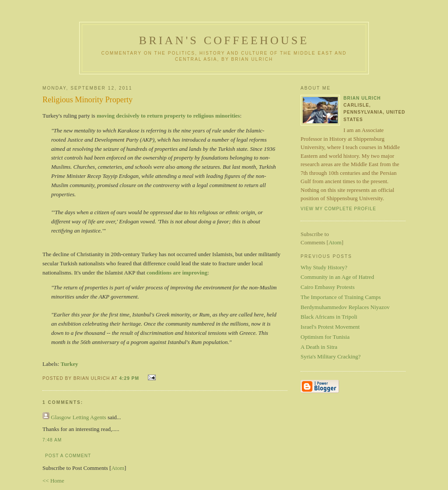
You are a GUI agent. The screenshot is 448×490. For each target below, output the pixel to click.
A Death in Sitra (319, 347)
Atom (118, 468)
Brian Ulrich (362, 98)
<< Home (53, 481)
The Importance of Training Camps (341, 297)
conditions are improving (177, 273)
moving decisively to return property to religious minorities (168, 116)
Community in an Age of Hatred (337, 277)
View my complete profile (338, 209)
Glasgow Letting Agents (78, 417)
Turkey (70, 364)
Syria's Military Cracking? (331, 356)
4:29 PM (130, 378)
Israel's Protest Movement (330, 327)
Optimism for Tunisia (325, 337)
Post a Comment (68, 456)
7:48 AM (52, 440)
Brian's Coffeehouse (224, 40)
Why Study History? (324, 267)
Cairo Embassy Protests (328, 287)
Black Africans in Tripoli (329, 317)
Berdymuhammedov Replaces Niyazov (345, 307)
